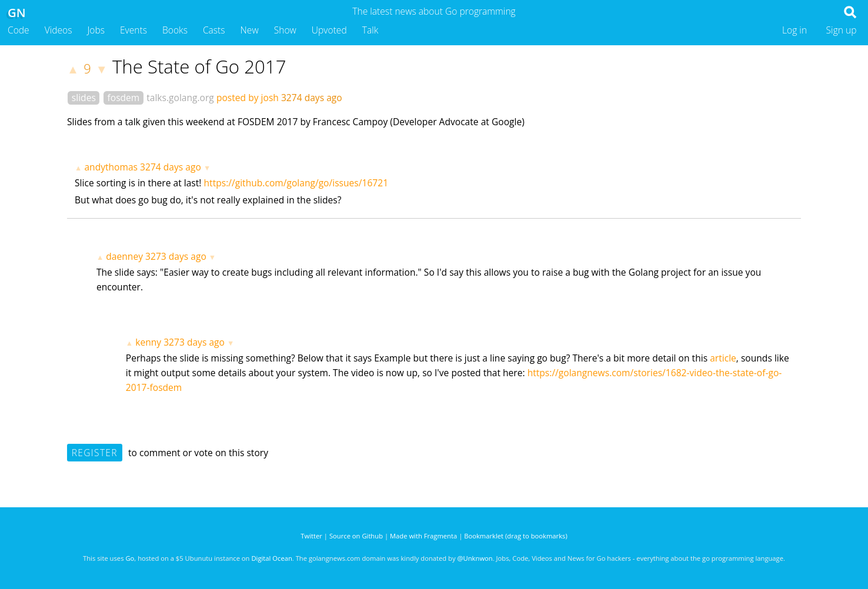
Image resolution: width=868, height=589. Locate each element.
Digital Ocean (271, 558)
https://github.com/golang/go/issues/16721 (296, 183)
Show (285, 30)
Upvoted (329, 30)
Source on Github (356, 536)
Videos (59, 30)
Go (130, 558)
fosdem (124, 98)
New (250, 30)
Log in (794, 30)
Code (19, 30)
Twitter (311, 536)
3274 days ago (171, 167)
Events (133, 30)
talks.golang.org (180, 98)
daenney (124, 256)
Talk (370, 30)
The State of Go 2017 (199, 66)
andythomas (111, 167)
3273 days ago (176, 256)
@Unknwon (475, 558)
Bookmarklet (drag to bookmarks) (515, 536)
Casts (214, 30)
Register (95, 453)
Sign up (842, 30)
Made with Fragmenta (423, 536)
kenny (148, 342)
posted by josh (248, 98)
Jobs (96, 30)
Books (175, 30)
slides (84, 98)
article (723, 358)
